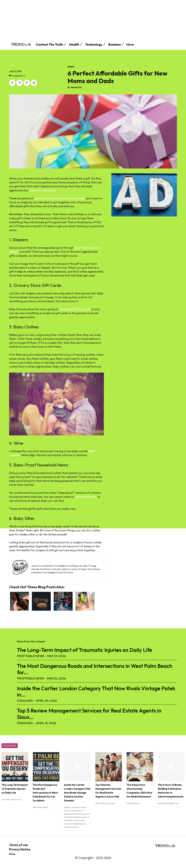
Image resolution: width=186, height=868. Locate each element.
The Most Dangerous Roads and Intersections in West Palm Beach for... (95, 669)
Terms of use (18, 845)
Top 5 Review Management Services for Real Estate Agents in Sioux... (89, 714)
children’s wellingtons (43, 190)
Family (71, 67)
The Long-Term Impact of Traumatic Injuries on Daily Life (85, 650)
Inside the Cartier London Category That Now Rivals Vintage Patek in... (96, 692)
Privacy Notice (20, 849)
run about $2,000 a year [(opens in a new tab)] (75, 309)
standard (25, 701)
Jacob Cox (76, 87)
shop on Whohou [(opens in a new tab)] (86, 497)
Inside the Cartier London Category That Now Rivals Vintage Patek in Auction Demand (77, 793)
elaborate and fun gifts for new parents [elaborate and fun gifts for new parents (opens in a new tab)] (60, 198)
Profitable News (30, 656)
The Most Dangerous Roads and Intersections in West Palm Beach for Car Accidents (45, 793)
